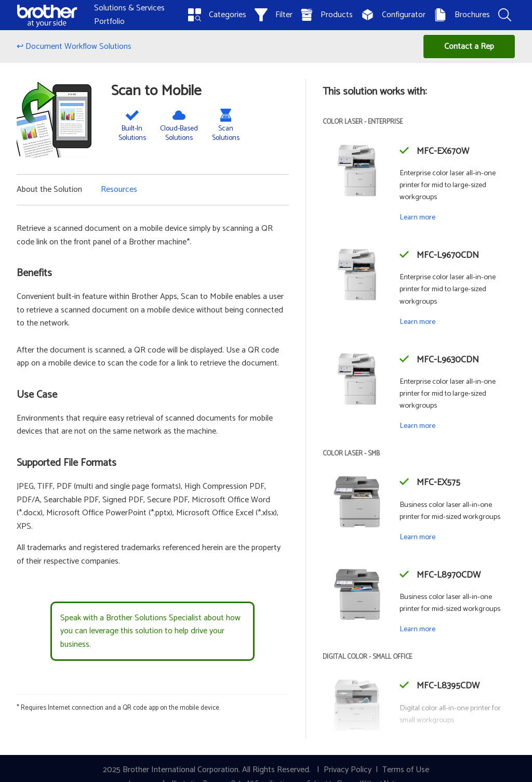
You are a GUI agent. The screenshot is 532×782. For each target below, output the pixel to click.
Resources (119, 190)
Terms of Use (406, 770)
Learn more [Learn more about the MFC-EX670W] (417, 217)
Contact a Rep (469, 47)
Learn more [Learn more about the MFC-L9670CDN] (417, 322)
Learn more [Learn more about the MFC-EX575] (417, 537)
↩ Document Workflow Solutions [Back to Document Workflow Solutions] (74, 47)
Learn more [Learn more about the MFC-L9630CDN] (417, 426)
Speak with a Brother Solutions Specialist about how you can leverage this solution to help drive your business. (150, 631)
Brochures (462, 15)
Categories (217, 15)
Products (327, 15)
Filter (274, 15)
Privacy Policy (348, 770)
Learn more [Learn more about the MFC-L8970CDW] (417, 629)
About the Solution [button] (49, 190)
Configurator (393, 15)
